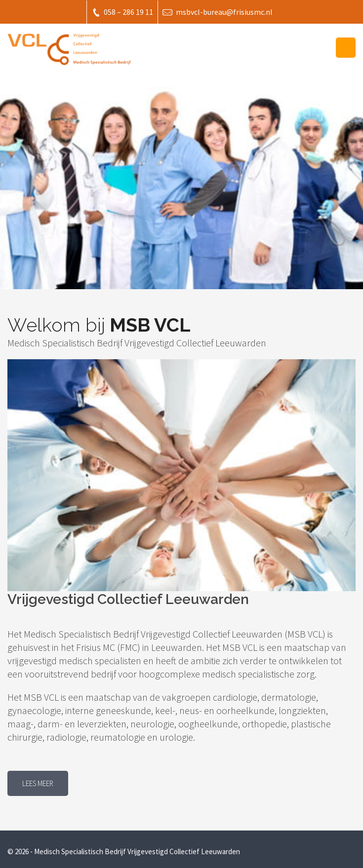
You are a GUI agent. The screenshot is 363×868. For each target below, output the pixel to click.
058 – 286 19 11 (122, 12)
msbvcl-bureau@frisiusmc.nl (218, 12)
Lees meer (38, 783)
